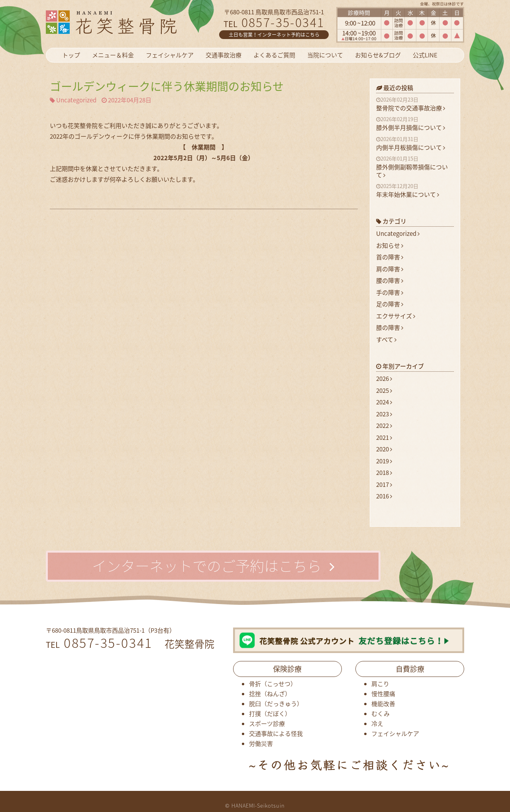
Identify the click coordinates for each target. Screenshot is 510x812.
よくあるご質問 (274, 55)
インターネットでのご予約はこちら (213, 566)
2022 (384, 426)
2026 (384, 379)
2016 (384, 496)
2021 (384, 437)
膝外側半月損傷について (415, 124)
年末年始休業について (415, 191)
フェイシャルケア (170, 55)
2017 (384, 484)
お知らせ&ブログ (378, 55)
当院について (325, 55)
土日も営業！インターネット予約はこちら (274, 35)
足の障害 (390, 304)
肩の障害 (390, 269)
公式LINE (425, 55)
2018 (384, 473)
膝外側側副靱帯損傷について (415, 167)
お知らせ (390, 245)
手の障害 (390, 292)
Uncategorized (76, 100)
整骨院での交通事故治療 (415, 104)
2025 (384, 390)
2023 (384, 414)
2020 (384, 449)
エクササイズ (396, 316)
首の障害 (390, 257)
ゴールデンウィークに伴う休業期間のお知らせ (167, 86)
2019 (384, 461)
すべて (386, 339)
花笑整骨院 (130, 22)
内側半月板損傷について (415, 144)
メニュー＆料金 (113, 55)
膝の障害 (390, 328)
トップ (71, 55)
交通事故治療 (224, 55)
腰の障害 (390, 280)
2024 (384, 402)
